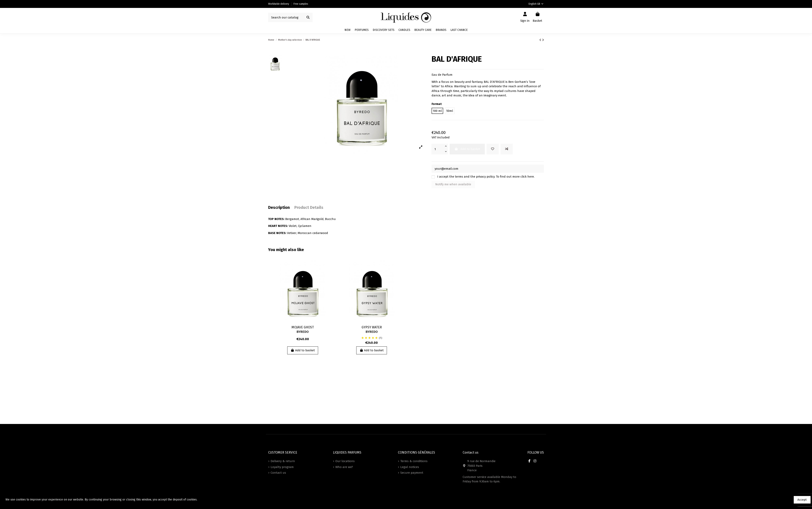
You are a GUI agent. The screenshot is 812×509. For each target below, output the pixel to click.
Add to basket (303, 350)
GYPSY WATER (372, 327)
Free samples (301, 4)
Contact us (278, 473)
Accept (802, 500)
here (531, 177)
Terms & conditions (414, 461)
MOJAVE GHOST (303, 327)
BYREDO (303, 332)
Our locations (345, 461)
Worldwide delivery (279, 4)
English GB (536, 4)
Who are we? (344, 467)
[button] (441, 30)
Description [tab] (279, 208)
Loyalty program (282, 467)
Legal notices (410, 467)
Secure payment (412, 473)
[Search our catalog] (308, 18)
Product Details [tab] (309, 208)
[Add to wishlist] (493, 149)
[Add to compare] (507, 149)
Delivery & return (283, 461)
